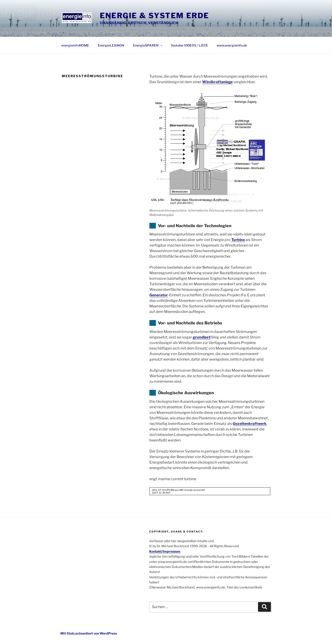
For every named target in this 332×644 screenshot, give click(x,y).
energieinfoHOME (75, 45)
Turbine (238, 240)
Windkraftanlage (217, 82)
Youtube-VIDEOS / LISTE (189, 45)
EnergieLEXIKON (111, 45)
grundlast (202, 337)
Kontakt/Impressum (165, 551)
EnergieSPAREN (148, 45)
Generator (159, 295)
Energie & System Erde (154, 16)
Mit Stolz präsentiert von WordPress (89, 633)
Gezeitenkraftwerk (250, 424)
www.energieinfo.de (232, 45)
